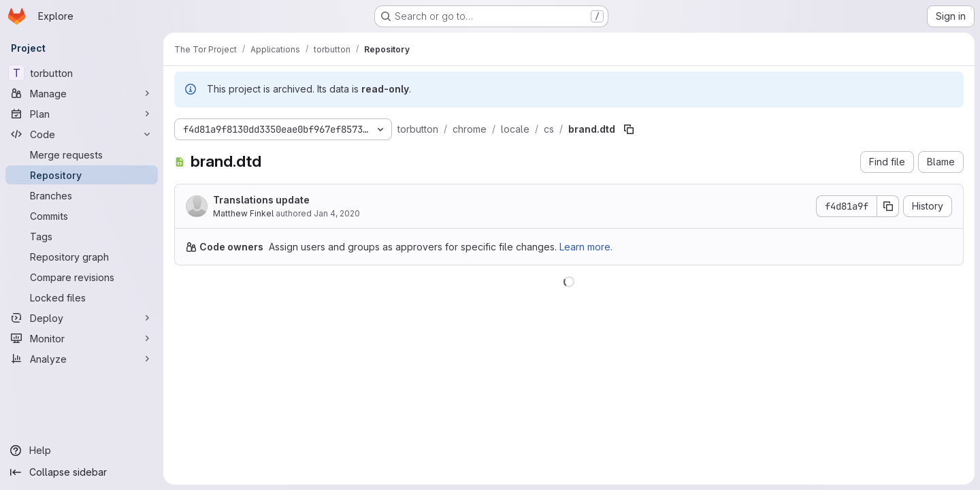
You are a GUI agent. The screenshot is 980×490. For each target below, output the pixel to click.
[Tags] (82, 236)
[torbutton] (82, 73)
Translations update (261, 200)
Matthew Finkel (243, 213)
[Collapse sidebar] (82, 472)
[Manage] (82, 93)
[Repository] (82, 175)
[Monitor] (82, 338)
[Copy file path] (629, 129)
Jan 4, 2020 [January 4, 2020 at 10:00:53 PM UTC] (337, 213)
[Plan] (82, 114)
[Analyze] (82, 359)
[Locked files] (82, 297)
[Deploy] (82, 318)
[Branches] (82, 195)
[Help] (82, 451)
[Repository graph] (82, 257)
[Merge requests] (82, 154)
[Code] (82, 134)
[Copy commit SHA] (888, 206)
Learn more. (586, 247)
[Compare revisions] (82, 277)
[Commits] (82, 216)
